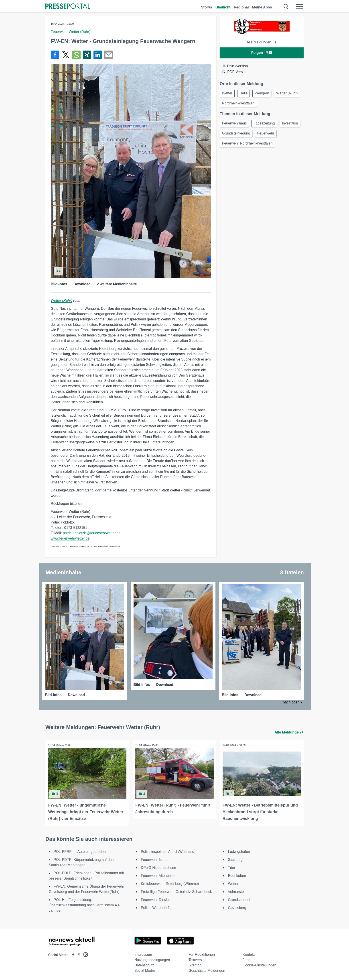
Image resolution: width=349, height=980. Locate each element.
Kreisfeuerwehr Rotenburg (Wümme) (170, 882)
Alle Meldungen (262, 42)
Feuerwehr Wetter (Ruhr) (71, 32)
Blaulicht (223, 7)
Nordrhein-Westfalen (269, 104)
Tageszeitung (266, 125)
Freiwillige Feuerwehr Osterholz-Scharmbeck (176, 890)
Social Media (145, 969)
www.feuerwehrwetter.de (70, 538)
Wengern (265, 94)
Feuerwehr (231, 146)
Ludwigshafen (239, 850)
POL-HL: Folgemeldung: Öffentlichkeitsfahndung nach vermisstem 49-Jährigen (84, 904)
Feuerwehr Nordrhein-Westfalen (248, 157)
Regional (241, 7)
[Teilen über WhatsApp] (76, 55)
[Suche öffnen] (286, 7)
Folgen (262, 53)
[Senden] (108, 55)
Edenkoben (237, 874)
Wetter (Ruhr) (62, 301)
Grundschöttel (239, 898)
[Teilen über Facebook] (55, 55)
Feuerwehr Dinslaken (158, 898)
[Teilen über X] (66, 55)
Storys (207, 7)
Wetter (228, 94)
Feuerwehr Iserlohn (156, 858)
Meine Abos (262, 7)
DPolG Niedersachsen (158, 866)
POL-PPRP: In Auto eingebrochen (80, 850)
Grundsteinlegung (261, 136)
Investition (231, 136)
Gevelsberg (237, 906)
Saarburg (235, 858)
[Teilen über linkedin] (98, 55)
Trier (231, 866)
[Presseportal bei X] (78, 954)
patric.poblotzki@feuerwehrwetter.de (92, 533)
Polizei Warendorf (155, 906)
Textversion (198, 959)
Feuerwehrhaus (235, 125)
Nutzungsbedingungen (152, 959)
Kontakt (249, 953)
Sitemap (195, 964)
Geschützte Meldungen (207, 969)
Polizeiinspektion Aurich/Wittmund (168, 850)
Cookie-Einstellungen (259, 964)
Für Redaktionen (202, 953)
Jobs (246, 959)
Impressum (143, 953)
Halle (246, 94)
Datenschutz (144, 964)
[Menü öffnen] (300, 7)
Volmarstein (237, 890)
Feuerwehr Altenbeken (159, 874)
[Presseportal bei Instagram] (84, 953)
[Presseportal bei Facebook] (72, 954)
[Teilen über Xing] (87, 55)
